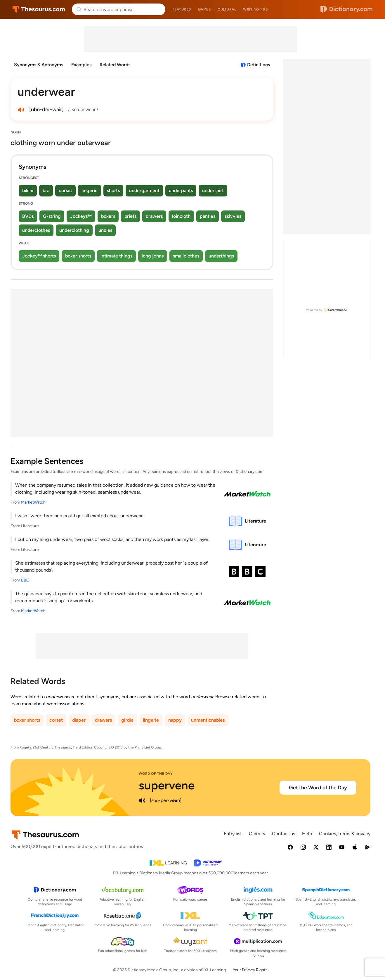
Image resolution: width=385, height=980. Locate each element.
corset (65, 190)
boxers (108, 216)
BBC (25, 580)
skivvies (233, 216)
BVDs (28, 216)
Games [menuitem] (204, 9)
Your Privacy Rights (250, 970)
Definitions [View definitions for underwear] (259, 65)
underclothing (74, 230)
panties (208, 216)
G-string (52, 216)
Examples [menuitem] (81, 65)
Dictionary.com (346, 9)
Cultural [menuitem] (227, 9)
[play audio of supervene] (142, 800)
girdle (127, 720)
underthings (221, 256)
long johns (153, 256)
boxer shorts (78, 256)
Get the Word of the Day (318, 788)
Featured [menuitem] (182, 9)
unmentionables (208, 720)
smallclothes (186, 256)
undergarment (144, 190)
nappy (175, 720)
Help (307, 834)
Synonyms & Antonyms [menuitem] (39, 65)
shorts (113, 190)
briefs (130, 216)
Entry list (233, 834)
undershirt (213, 190)
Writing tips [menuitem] (255, 9)
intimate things (116, 256)
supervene (167, 785)
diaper (79, 720)
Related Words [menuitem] (115, 65)
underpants (181, 190)
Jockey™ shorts (39, 256)
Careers (257, 834)
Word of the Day (156, 774)
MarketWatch (33, 502)
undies (105, 230)
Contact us (283, 834)
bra (46, 190)
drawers (154, 216)
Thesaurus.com (39, 9)
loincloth (181, 216)
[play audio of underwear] (21, 110)
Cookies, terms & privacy (345, 834)
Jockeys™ (81, 216)
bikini (28, 190)
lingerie (90, 190)
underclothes (36, 230)
